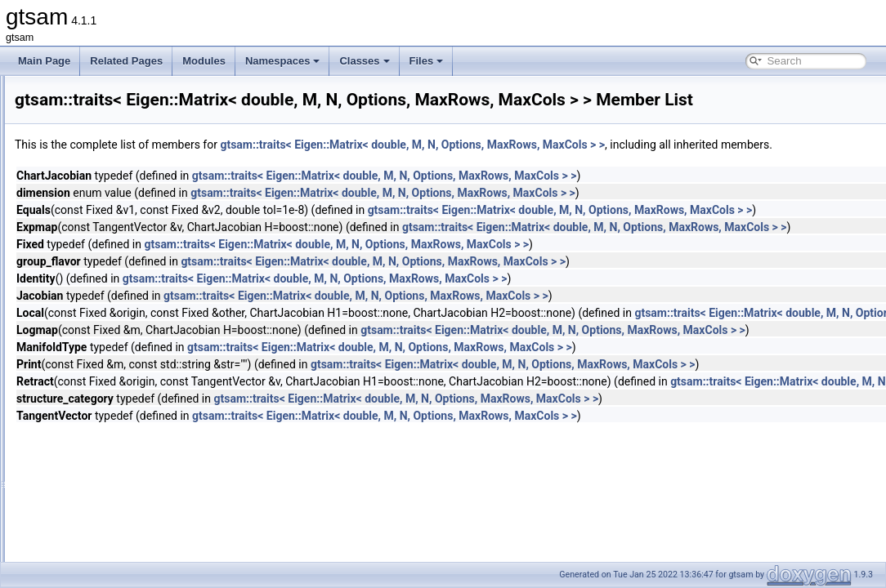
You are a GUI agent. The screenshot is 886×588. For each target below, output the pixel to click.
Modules (204, 61)
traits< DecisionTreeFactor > (129, 111)
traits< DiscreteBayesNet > (125, 165)
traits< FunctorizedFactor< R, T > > (143, 470)
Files (427, 61)
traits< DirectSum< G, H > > (128, 147)
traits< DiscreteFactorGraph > (132, 237)
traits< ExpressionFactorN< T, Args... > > (155, 416)
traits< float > (95, 434)
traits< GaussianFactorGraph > (134, 560)
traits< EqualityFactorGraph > (131, 345)
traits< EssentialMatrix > (119, 381)
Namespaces (283, 61)
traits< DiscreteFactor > (118, 201)
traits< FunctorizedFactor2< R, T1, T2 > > (157, 452)
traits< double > (101, 255)
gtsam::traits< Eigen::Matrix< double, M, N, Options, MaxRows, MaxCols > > (617, 167)
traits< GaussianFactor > (121, 542)
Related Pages (126, 61)
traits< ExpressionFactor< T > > (136, 399)
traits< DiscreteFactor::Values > (135, 219)
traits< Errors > (99, 363)
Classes (364, 61)
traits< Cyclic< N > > (111, 93)
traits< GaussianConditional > (131, 524)
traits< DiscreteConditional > (129, 183)
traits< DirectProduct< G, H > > (134, 129)
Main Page (44, 61)
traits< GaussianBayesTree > (130, 506)
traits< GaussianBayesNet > (128, 488)
